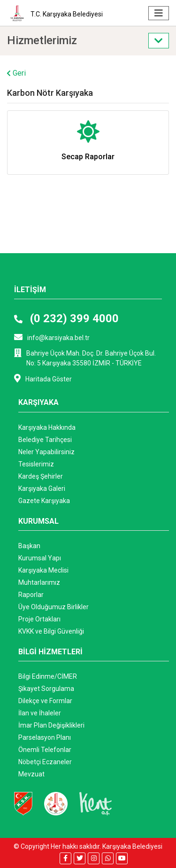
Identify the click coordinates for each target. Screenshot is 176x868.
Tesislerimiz (36, 464)
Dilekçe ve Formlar (45, 701)
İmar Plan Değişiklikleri (51, 725)
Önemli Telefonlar (45, 750)
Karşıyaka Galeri (42, 488)
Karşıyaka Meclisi (43, 570)
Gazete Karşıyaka (44, 501)
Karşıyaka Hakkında (47, 427)
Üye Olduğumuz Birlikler (54, 607)
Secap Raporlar (88, 157)
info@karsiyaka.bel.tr (52, 337)
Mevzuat (31, 774)
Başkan (29, 546)
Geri (16, 73)
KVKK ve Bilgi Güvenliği (51, 631)
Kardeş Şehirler (41, 476)
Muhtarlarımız (39, 582)
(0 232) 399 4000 (66, 318)
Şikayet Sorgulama (46, 689)
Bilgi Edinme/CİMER (48, 676)
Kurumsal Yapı (40, 558)
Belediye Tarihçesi (45, 440)
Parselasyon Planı (45, 737)
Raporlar (31, 595)
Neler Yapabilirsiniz (46, 452)
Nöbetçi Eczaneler (45, 762)
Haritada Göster (43, 378)
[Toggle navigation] (159, 13)
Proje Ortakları (39, 619)
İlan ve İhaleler (40, 713)
